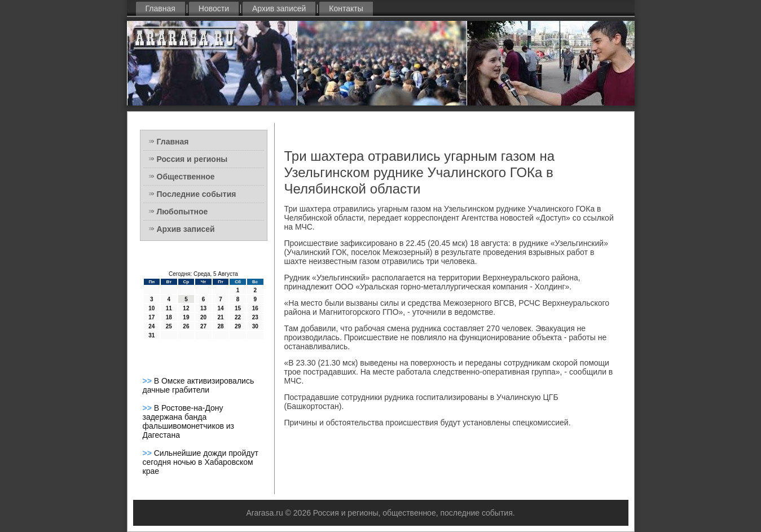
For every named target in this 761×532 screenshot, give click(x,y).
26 (186, 326)
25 (169, 326)
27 (203, 326)
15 (238, 308)
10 (151, 308)
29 (238, 326)
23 (255, 317)
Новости (214, 8)
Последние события (197, 194)
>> (148, 381)
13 (203, 308)
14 (220, 308)
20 (203, 317)
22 (238, 317)
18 (169, 317)
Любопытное (182, 212)
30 (255, 326)
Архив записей (279, 8)
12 (186, 308)
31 (151, 335)
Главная (160, 8)
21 (220, 317)
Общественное (186, 177)
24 (151, 326)
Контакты (346, 8)
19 (186, 317)
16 (255, 308)
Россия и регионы (192, 159)
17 (151, 317)
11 (169, 308)
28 (220, 326)
